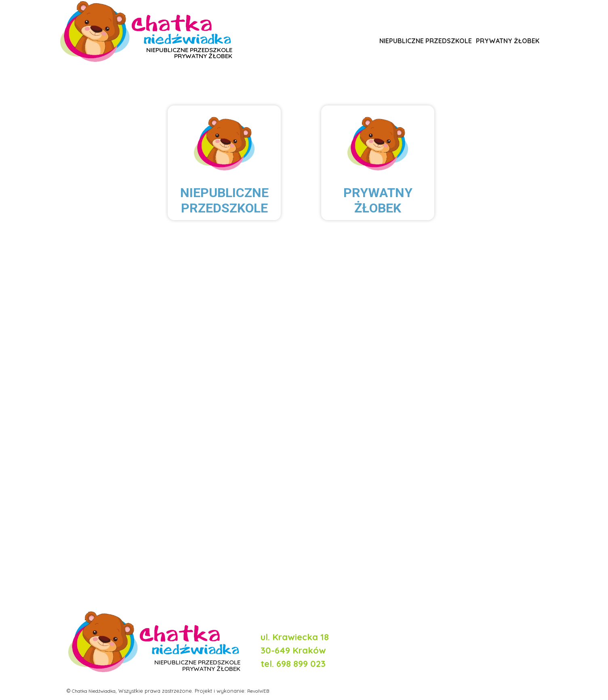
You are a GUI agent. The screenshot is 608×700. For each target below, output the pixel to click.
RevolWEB (268, 690)
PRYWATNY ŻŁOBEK (508, 40)
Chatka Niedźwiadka (97, 690)
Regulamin (526, 621)
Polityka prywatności (510, 611)
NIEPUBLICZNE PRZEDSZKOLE (426, 40)
